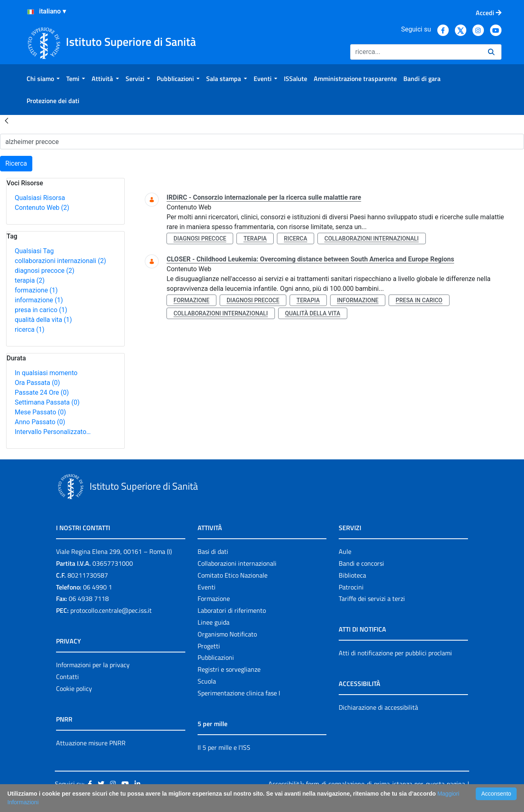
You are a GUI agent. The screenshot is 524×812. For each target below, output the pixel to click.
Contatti (67, 677)
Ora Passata (37, 383)
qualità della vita (43, 320)
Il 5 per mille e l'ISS (224, 747)
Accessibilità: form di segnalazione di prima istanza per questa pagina (367, 784)
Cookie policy (74, 688)
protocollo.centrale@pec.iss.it (111, 610)
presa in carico (41, 310)
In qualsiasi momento (46, 373)
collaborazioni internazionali (60, 261)
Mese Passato (40, 412)
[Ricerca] (416, 52)
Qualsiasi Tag (34, 251)
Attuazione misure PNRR (91, 743)
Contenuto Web (42, 208)
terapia (30, 280)
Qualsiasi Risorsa (40, 198)
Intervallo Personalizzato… (53, 432)
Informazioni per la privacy (93, 665)
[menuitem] (43, 79)
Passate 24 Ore (42, 393)
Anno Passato (40, 422)
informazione (39, 300)
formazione (36, 290)
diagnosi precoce (45, 271)
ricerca (30, 330)
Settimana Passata (47, 402)
